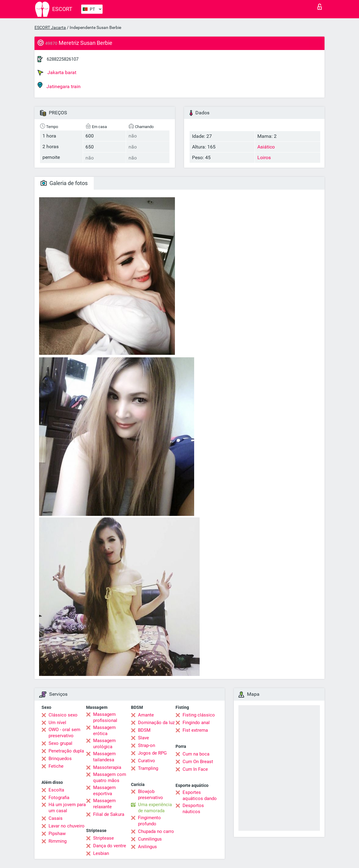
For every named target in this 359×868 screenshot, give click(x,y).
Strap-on (147, 745)
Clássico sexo (63, 715)
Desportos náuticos (193, 809)
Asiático (266, 147)
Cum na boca (196, 754)
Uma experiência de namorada (155, 808)
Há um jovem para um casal (67, 808)
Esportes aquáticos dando (200, 795)
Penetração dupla (66, 751)
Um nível (57, 723)
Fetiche (56, 766)
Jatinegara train (59, 86)
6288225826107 (63, 59)
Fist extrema (195, 730)
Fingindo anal (196, 723)
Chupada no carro (156, 831)
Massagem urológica (104, 744)
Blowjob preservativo (150, 795)
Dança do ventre (110, 846)
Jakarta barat (57, 73)
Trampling (148, 768)
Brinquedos (60, 759)
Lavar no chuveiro (67, 826)
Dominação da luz (156, 723)
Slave (143, 738)
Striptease (103, 838)
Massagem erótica (104, 730)
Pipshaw (57, 834)
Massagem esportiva (104, 791)
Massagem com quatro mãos (110, 777)
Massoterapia (107, 767)
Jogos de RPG (152, 753)
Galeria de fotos (64, 183)
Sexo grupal (60, 743)
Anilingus (147, 847)
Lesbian (101, 853)
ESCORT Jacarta (50, 27)
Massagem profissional (105, 717)
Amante (146, 715)
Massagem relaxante (104, 804)
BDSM (144, 730)
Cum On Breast (198, 762)
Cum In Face (195, 769)
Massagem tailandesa (104, 757)
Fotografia (59, 798)
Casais (56, 818)
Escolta (56, 790)
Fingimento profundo (149, 821)
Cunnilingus (150, 839)
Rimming (58, 841)
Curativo (147, 761)
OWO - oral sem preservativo (64, 733)
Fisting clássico (199, 715)
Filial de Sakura (109, 814)
